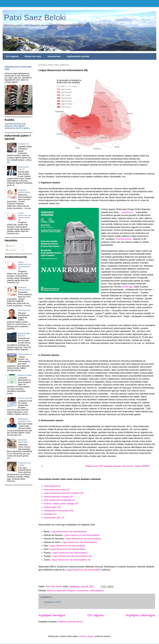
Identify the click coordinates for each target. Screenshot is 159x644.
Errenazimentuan (124, 239)
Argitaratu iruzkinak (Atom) (70, 622)
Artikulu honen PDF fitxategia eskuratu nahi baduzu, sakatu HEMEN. (117, 466)
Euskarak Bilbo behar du (24, 335)
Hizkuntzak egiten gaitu (23, 441)
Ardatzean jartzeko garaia (24, 191)
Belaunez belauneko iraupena (61, 591)
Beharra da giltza (25, 375)
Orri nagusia (12, 56)
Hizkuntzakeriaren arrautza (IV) (58, 497)
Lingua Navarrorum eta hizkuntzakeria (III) (64, 493)
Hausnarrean (54, 56)
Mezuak (11, 246)
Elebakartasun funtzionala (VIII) (58, 511)
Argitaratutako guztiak (78, 56)
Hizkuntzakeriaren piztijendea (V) (59, 500)
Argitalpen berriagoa (52, 615)
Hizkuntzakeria (97, 591)
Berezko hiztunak (25, 398)
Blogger (91, 636)
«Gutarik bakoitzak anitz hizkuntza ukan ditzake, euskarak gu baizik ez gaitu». (17, 126)
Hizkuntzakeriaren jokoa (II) (57, 490)
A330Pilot (83, 636)
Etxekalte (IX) (50, 514)
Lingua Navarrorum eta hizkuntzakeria (69, 532)
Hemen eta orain (33, 56)
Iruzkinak (11, 250)
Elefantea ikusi (24, 310)
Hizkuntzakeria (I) (52, 486)
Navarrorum (127, 212)
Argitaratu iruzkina (52, 602)
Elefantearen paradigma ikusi (24, 420)
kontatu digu (127, 287)
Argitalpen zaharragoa (140, 615)
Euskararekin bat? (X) (54, 518)
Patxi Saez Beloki (35, 17)
